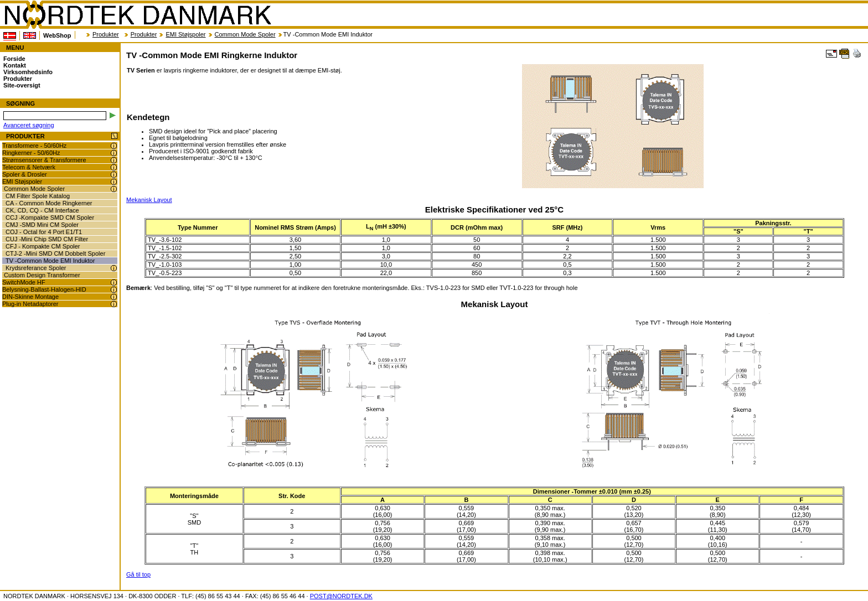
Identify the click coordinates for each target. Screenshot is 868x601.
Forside (14, 59)
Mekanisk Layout (149, 200)
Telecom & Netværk (29, 167)
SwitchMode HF (24, 282)
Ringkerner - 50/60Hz (31, 153)
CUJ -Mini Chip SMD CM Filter (47, 239)
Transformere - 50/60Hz (34, 146)
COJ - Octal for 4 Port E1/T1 (44, 232)
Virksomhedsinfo (28, 72)
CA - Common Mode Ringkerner (49, 203)
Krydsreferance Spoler (36, 268)
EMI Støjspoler (185, 34)
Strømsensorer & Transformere (44, 160)
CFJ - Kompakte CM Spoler (43, 246)
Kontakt (15, 65)
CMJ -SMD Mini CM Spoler (42, 225)
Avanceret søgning (29, 125)
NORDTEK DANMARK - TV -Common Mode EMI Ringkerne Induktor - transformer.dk (137, 15)
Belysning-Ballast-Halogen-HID (44, 289)
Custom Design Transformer (42, 275)
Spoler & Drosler (25, 174)
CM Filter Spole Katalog (38, 196)
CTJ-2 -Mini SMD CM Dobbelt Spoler (55, 253)
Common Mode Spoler (245, 34)
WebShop (57, 35)
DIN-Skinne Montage (30, 297)
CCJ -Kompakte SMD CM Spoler (50, 217)
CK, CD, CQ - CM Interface (42, 210)
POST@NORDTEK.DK (341, 596)
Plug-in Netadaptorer (30, 304)
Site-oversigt (22, 85)
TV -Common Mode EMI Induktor (50, 261)
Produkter (106, 34)
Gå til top (138, 574)
